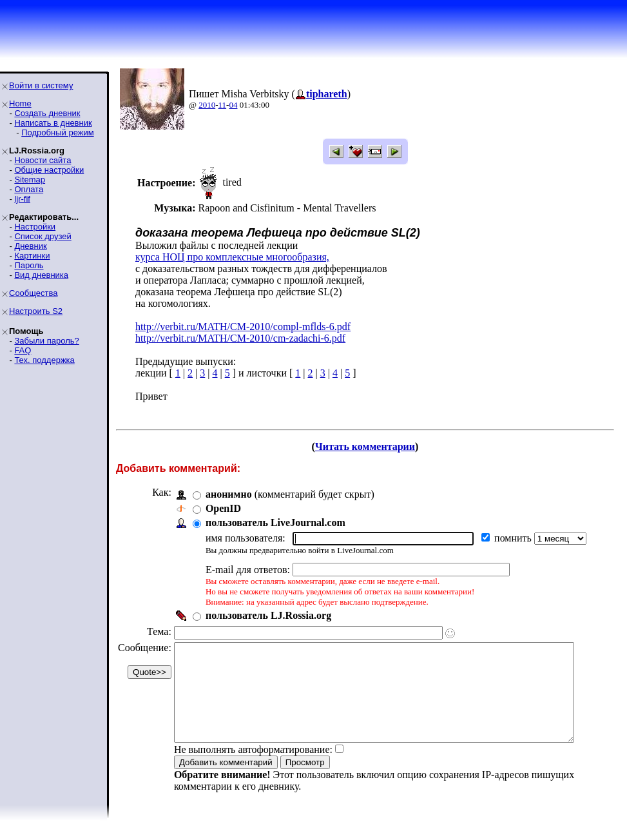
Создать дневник (47, 113)
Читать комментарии (370, 446)
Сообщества (34, 293)
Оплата (29, 189)
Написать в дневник (53, 123)
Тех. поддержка (44, 360)
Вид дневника (41, 275)
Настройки (35, 227)
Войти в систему (41, 85)
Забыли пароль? (46, 341)
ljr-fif (22, 199)
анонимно (229, 494)
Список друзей (43, 236)
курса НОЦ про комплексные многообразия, (232, 257)
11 (223, 105)
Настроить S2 (36, 311)
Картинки (32, 256)
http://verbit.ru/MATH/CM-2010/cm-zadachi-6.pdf (240, 338)
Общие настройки (49, 170)
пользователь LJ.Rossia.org (268, 615)
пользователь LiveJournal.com (275, 523)
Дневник (30, 246)
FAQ (23, 350)
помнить (514, 538)
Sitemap (30, 180)
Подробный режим (57, 132)
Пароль (29, 265)
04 (233, 105)
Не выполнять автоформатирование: (253, 769)
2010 (207, 105)
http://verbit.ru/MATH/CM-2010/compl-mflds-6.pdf (243, 327)
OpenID (223, 508)
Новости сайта (43, 160)
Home (20, 103)
